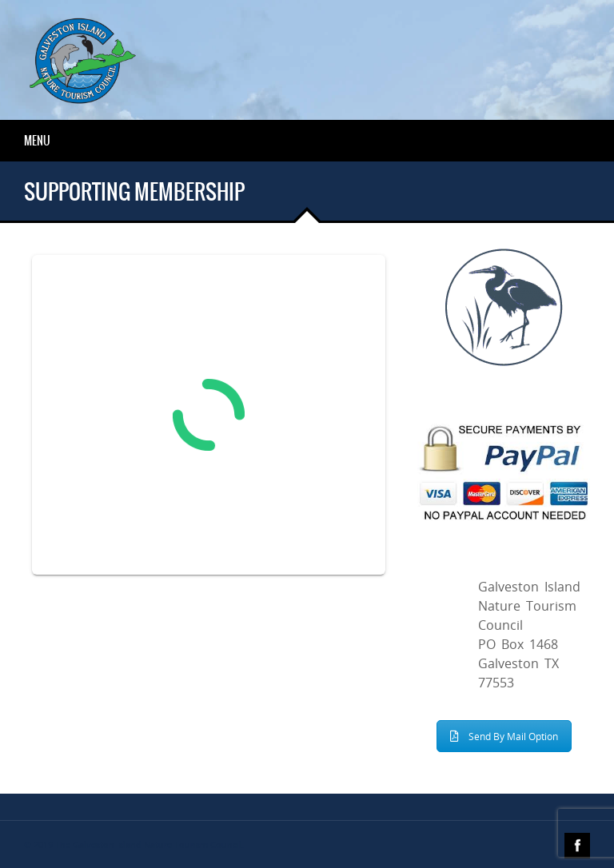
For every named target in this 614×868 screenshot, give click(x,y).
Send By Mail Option (504, 736)
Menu (37, 141)
